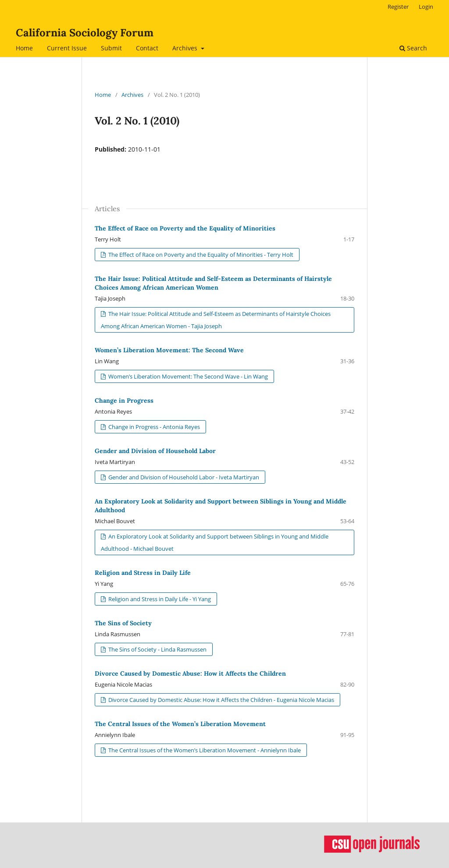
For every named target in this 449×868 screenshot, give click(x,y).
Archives (186, 48)
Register (398, 7)
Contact (147, 48)
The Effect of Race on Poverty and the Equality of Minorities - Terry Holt (200, 255)
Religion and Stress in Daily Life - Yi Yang (159, 599)
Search (413, 48)
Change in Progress (124, 400)
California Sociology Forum (85, 33)
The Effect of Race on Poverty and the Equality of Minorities (185, 228)
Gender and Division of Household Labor (155, 451)
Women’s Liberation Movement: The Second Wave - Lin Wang (187, 376)
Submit (111, 48)
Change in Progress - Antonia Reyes (153, 427)
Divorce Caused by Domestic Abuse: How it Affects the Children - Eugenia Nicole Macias (221, 700)
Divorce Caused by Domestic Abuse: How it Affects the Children (190, 673)
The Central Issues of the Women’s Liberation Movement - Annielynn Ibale (204, 750)
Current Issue (67, 48)
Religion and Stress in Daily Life (143, 573)
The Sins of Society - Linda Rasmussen (157, 649)
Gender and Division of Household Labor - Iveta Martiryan (183, 477)
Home (24, 48)
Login (426, 7)
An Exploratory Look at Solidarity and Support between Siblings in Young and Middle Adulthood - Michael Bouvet (215, 542)
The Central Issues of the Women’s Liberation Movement (180, 724)
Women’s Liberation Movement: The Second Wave (169, 350)
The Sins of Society (123, 623)
